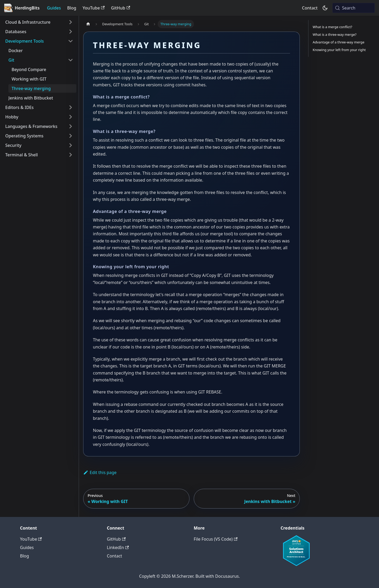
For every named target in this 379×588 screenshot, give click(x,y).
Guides (54, 8)
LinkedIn (118, 547)
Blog (72, 8)
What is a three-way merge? (335, 34)
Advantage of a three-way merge (338, 42)
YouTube (94, 8)
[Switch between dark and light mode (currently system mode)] (325, 8)
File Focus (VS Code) (216, 539)
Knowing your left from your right (339, 50)
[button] (39, 22)
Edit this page (100, 472)
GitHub (121, 8)
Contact (310, 8)
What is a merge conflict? (332, 27)
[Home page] (88, 24)
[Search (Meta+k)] (354, 8)
